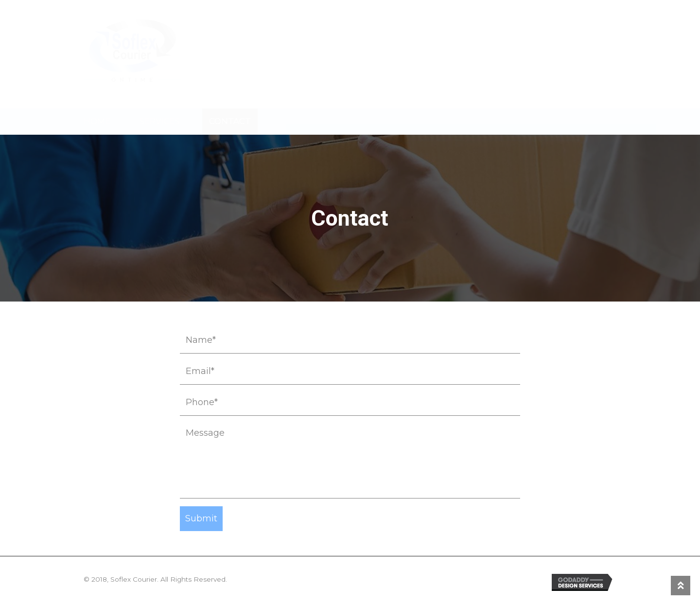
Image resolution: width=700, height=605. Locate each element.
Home (97, 121)
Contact (230, 121)
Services (160, 121)
